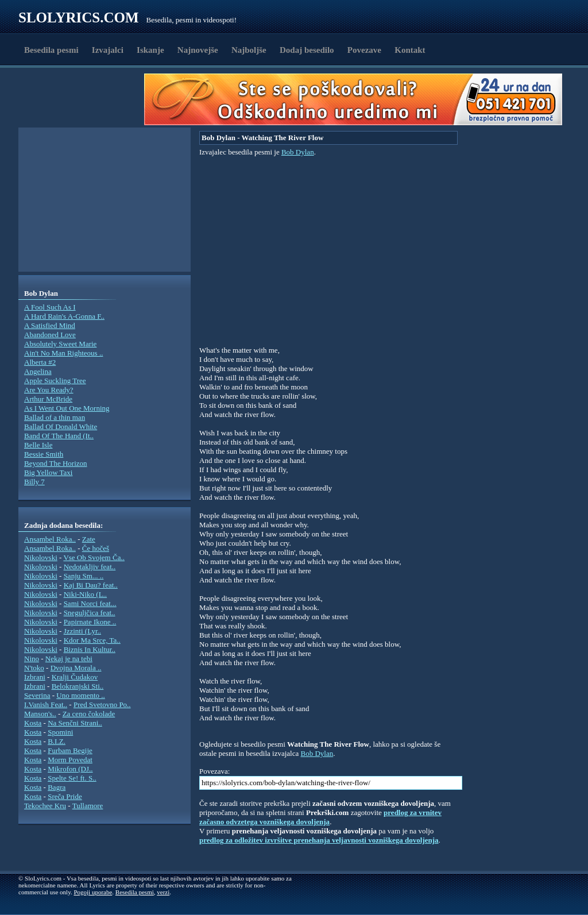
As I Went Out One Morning (67, 408)
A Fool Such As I (50, 307)
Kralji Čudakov (75, 677)
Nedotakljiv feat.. (90, 567)
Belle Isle (38, 445)
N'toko (34, 668)
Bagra (57, 787)
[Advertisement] (85, 99)
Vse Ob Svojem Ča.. (94, 557)
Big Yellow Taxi (48, 472)
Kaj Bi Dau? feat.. (91, 585)
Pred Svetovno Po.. (102, 704)
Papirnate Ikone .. (90, 622)
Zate (89, 539)
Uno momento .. (81, 695)
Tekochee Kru (45, 806)
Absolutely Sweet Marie (60, 344)
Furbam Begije (70, 750)
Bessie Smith (44, 454)
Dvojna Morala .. (76, 668)
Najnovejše (198, 50)
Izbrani (35, 677)
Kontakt (410, 50)
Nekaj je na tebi (69, 659)
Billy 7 (34, 482)
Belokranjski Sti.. (78, 686)
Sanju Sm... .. (84, 576)
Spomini (60, 732)
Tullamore (88, 806)
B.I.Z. (57, 741)
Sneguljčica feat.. (90, 613)
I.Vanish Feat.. (46, 704)
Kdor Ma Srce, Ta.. (92, 640)
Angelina (38, 371)
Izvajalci (108, 50)
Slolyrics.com (79, 18)
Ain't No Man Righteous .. (63, 353)
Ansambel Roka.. (50, 539)
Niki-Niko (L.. (85, 594)
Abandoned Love (50, 335)
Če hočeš (96, 548)
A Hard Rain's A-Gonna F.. (64, 316)
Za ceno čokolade (89, 714)
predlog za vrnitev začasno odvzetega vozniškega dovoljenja (320, 817)
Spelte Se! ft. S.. (72, 778)
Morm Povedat (70, 760)
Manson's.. (40, 714)
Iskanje (150, 50)
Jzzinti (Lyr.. (82, 631)
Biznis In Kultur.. (90, 649)
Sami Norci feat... (90, 603)
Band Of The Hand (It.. (59, 436)
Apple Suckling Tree (55, 381)
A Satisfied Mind (50, 325)
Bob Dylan (298, 152)
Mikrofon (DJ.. (70, 769)
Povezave (364, 50)
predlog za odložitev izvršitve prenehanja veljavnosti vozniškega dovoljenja (319, 840)
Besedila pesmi (51, 50)
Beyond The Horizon (56, 463)
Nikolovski (41, 557)
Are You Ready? (49, 390)
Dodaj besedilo (307, 50)
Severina (37, 695)
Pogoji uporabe (93, 892)
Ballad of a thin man (55, 417)
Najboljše (249, 50)
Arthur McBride (48, 399)
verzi (163, 892)
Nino (32, 659)
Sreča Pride (65, 796)
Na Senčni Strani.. (75, 723)
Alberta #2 (40, 362)
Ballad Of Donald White (61, 426)
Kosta (33, 723)
